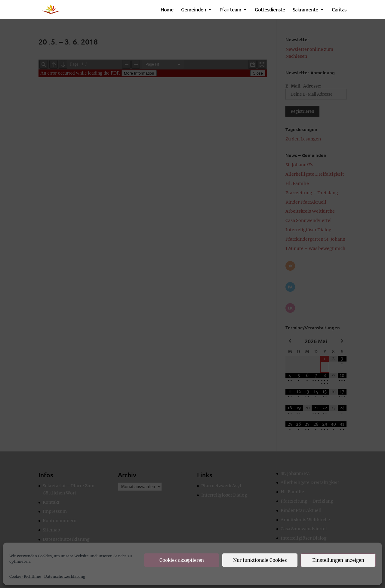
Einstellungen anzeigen (338, 560)
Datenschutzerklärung (65, 576)
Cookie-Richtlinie (25, 576)
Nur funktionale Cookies (260, 560)
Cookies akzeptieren (182, 560)
